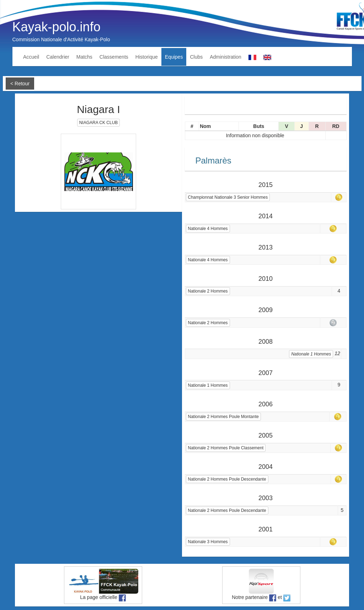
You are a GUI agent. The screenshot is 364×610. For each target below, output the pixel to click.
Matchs (84, 57)
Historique (147, 57)
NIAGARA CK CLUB (99, 123)
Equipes (174, 57)
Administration (226, 57)
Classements (114, 57)
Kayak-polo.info (57, 27)
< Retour (20, 84)
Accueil (31, 57)
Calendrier (58, 57)
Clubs (196, 57)
